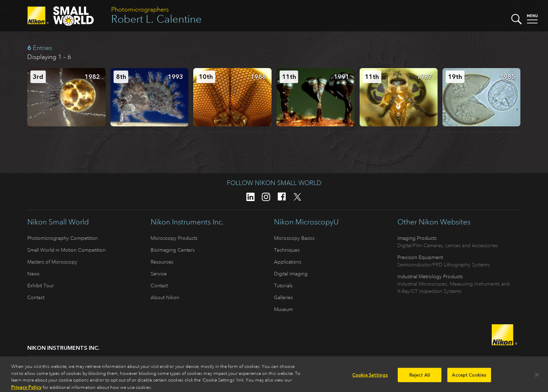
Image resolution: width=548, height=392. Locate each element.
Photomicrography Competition (63, 238)
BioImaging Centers (173, 250)
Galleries (283, 297)
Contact (36, 297)
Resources (162, 262)
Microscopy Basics (294, 238)
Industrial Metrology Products (430, 276)
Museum (283, 309)
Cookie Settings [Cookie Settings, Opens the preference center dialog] (370, 377)
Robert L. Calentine (156, 19)
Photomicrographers (140, 9)
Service (159, 274)
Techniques (287, 250)
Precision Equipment (420, 257)
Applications (288, 262)
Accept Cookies (469, 377)
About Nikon (165, 297)
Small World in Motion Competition (66, 250)
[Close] (537, 377)
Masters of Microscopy (52, 262)
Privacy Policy (26, 389)
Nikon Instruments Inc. (187, 222)
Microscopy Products (174, 238)
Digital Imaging (291, 274)
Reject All (420, 377)
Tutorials (283, 286)
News (33, 274)
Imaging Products (417, 238)
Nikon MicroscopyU (306, 222)
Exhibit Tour (41, 286)
